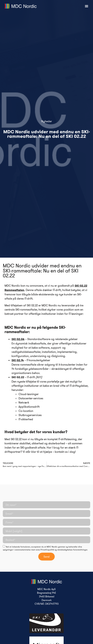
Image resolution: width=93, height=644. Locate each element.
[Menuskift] (87, 6)
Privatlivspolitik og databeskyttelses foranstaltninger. (64, 550)
